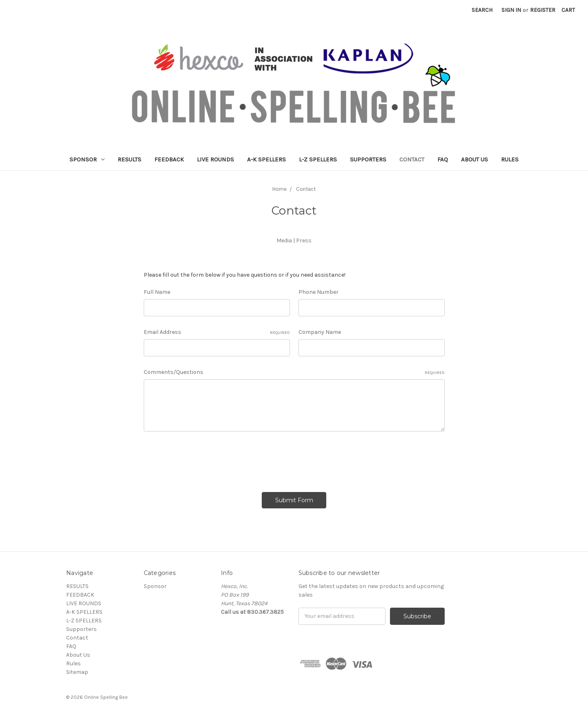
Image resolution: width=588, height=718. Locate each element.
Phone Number (318, 292)
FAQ (443, 159)
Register (543, 10)
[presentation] (206, 459)
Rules (510, 159)
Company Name (320, 332)
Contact (412, 159)
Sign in (511, 10)
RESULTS (129, 159)
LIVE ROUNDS (215, 159)
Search (482, 10)
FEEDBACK (169, 159)
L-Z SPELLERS (318, 159)
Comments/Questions (294, 372)
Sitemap (77, 672)
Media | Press (294, 240)
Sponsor (87, 159)
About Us (474, 159)
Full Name (157, 292)
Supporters (368, 159)
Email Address (217, 332)
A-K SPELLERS (266, 159)
